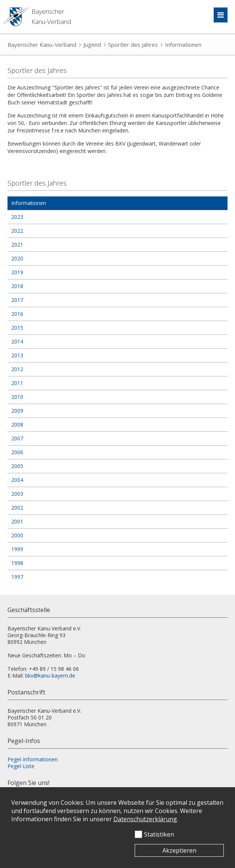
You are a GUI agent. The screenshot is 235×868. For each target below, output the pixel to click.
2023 (17, 217)
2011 (17, 383)
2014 (17, 341)
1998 (17, 563)
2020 (17, 258)
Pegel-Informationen (33, 759)
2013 (17, 355)
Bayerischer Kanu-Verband (42, 45)
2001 (17, 521)
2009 (17, 411)
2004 (17, 480)
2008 (17, 424)
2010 (17, 397)
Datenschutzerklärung (145, 819)
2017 (17, 300)
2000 (17, 535)
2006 (17, 452)
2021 (17, 244)
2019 (17, 272)
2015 (17, 328)
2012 (17, 369)
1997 (17, 577)
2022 (17, 231)
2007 (17, 438)
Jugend (92, 45)
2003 (17, 494)
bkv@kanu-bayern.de (50, 676)
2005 (17, 466)
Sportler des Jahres (133, 45)
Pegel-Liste (21, 766)
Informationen (183, 45)
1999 (17, 549)
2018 (17, 286)
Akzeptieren (179, 850)
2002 (17, 508)
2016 (17, 314)
